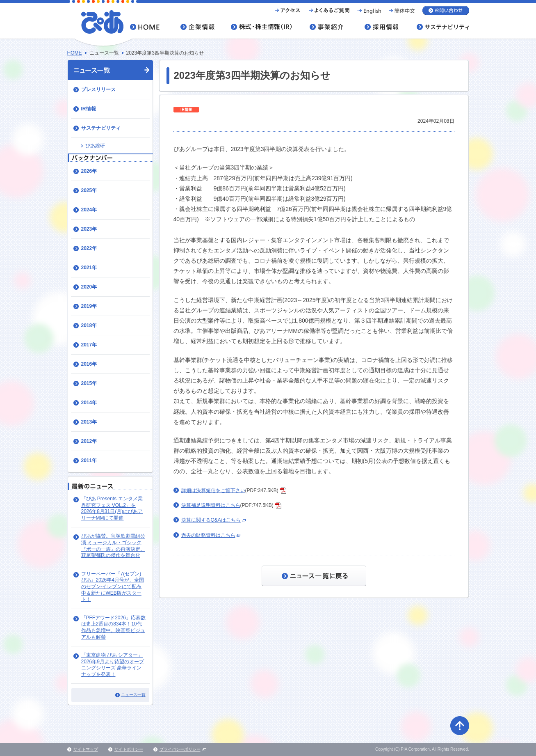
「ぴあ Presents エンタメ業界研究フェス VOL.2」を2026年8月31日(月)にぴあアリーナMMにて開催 (112, 508)
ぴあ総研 (95, 146)
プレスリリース (98, 89)
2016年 (89, 364)
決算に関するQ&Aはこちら (211, 520)
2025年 (89, 190)
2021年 (89, 268)
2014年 (89, 403)
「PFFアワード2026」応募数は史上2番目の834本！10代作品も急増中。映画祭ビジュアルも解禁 (113, 627)
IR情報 (89, 109)
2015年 (89, 383)
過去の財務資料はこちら (208, 535)
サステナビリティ (101, 128)
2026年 (89, 171)
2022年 (89, 248)
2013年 (89, 422)
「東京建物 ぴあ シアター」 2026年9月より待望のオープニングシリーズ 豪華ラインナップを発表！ (113, 665)
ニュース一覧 (133, 695)
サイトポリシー (129, 749)
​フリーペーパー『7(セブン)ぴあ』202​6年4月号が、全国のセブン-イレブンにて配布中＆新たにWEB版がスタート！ (113, 586)
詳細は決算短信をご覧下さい (213, 490)
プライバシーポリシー (180, 749)
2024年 (89, 210)
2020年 (89, 287)
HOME (75, 53)
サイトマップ (86, 749)
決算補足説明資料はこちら (211, 505)
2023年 (89, 229)
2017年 (89, 345)
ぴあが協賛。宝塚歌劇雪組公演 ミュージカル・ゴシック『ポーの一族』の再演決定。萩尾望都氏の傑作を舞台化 (113, 546)
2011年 (89, 460)
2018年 (89, 325)
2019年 (89, 306)
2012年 (89, 441)
